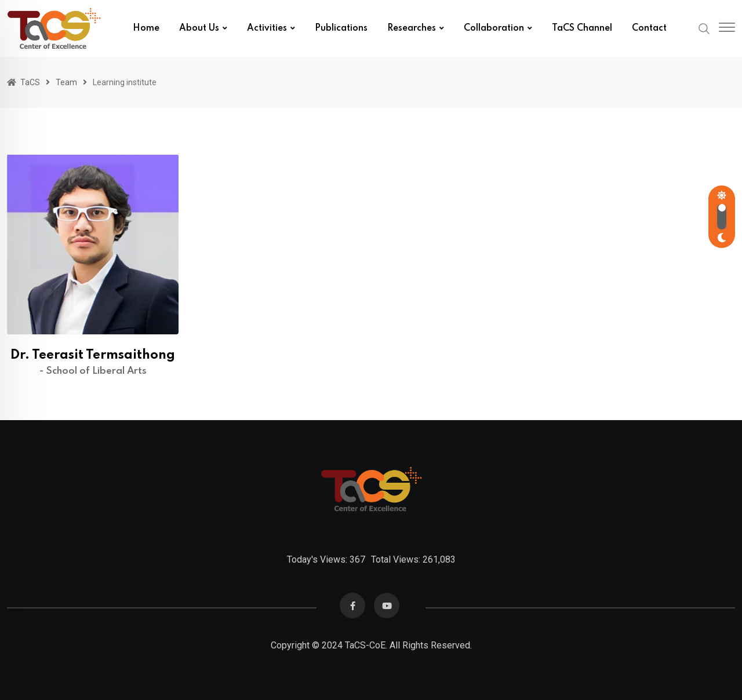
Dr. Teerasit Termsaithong (93, 355)
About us (199, 28)
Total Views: (397, 559)
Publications (341, 28)
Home (146, 28)
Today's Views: (318, 559)
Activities (267, 28)
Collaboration (494, 28)
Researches (412, 28)
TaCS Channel (582, 28)
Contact (649, 28)
